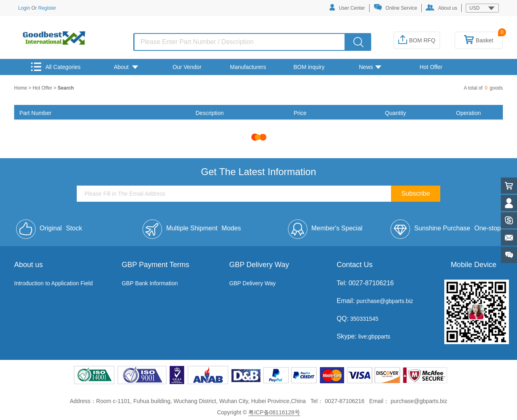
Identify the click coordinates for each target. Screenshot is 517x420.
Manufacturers (248, 67)
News (370, 67)
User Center (347, 7)
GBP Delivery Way (252, 283)
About (126, 67)
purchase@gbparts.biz (385, 301)
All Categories (56, 67)
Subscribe (415, 193)
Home (21, 88)
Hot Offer (431, 67)
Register (47, 8)
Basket (479, 40)
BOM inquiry (309, 67)
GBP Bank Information (150, 283)
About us (441, 8)
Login (24, 8)
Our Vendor (187, 67)
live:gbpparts (374, 336)
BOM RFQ (417, 40)
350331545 (364, 319)
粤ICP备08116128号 (274, 412)
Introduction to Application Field (54, 283)
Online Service (395, 7)
